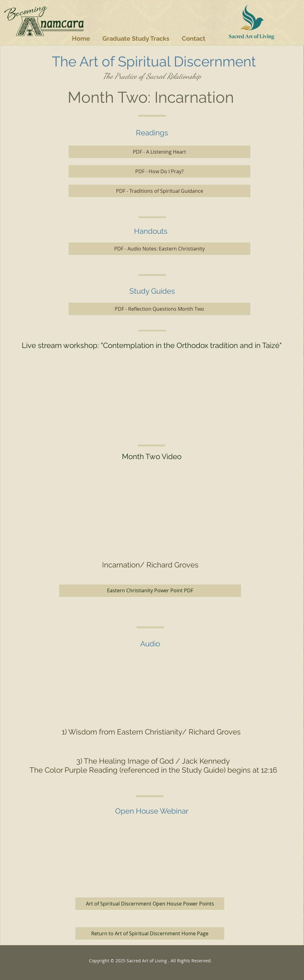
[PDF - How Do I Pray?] (159, 171)
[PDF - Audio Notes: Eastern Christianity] (159, 249)
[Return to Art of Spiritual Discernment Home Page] (150, 933)
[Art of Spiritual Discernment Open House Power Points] (150, 904)
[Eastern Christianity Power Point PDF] (150, 591)
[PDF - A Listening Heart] (159, 152)
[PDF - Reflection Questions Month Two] (159, 309)
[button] (136, 38)
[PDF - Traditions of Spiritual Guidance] (159, 191)
